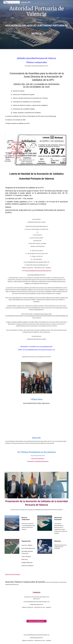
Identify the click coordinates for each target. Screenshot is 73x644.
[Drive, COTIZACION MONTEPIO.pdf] (37, 420)
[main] (37, 22)
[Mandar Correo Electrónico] (36, 621)
